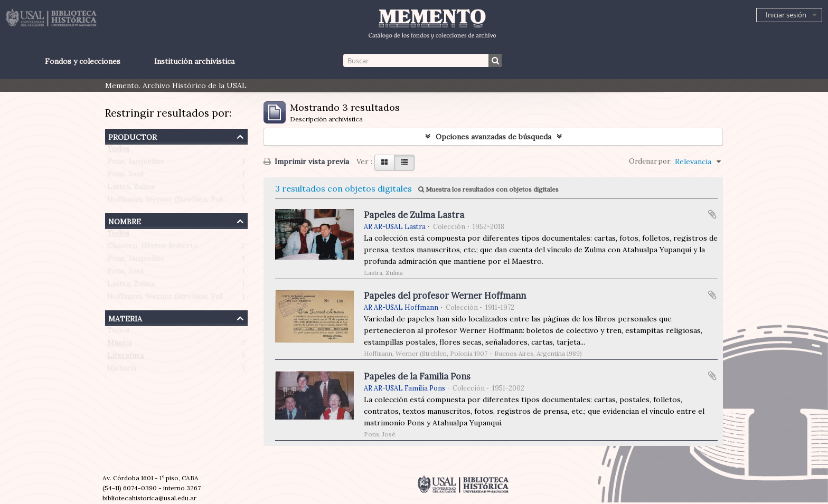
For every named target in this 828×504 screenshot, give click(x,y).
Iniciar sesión (786, 15)
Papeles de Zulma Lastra (414, 215)
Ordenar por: (650, 161)
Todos (118, 151)
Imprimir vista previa (306, 161)
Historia (122, 370)
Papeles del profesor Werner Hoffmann (445, 296)
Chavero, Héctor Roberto (153, 248)
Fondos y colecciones (83, 61)
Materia (125, 317)
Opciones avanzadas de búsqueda (493, 137)
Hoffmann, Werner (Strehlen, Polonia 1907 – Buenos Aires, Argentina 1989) (238, 202)
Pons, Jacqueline (136, 164)
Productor (133, 136)
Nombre (125, 220)
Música (119, 345)
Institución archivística (194, 61)
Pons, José (126, 176)
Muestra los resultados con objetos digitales (488, 189)
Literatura (125, 358)
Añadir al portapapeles (712, 214)
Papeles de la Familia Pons (417, 376)
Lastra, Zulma (131, 189)
